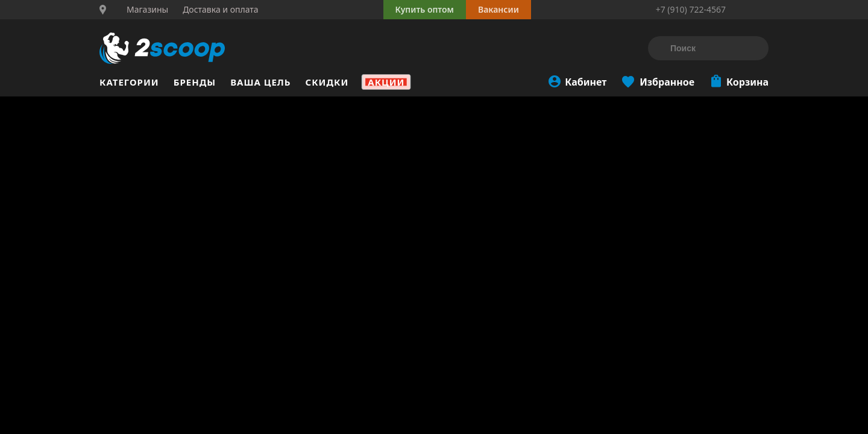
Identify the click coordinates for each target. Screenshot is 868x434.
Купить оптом (425, 9)
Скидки (327, 82)
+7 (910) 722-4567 (691, 9)
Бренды (195, 82)
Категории (129, 82)
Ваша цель (260, 82)
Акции (386, 82)
